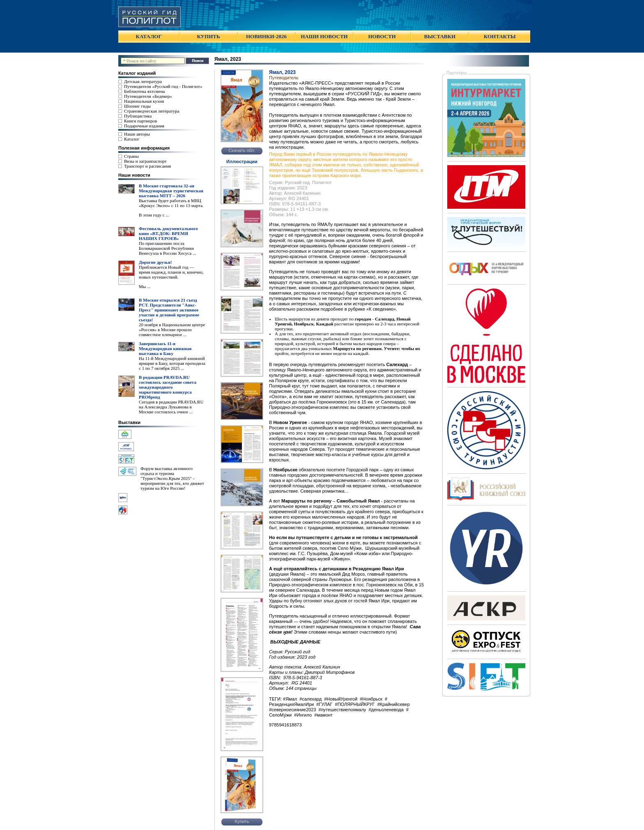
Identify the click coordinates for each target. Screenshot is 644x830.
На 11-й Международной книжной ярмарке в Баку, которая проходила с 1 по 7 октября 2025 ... (172, 363)
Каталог (132, 139)
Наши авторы (137, 134)
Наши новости (134, 175)
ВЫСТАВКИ (440, 36)
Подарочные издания (144, 126)
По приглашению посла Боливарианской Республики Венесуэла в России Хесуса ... (167, 248)
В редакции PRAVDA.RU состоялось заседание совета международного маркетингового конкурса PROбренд (168, 387)
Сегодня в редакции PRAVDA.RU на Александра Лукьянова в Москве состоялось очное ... (171, 407)
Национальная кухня (144, 101)
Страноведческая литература (152, 111)
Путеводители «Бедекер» (148, 96)
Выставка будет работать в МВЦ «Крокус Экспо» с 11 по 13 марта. (171, 203)
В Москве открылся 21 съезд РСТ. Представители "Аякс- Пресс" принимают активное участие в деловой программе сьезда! (169, 310)
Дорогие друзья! (155, 262)
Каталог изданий (137, 73)
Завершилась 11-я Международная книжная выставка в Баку (165, 348)
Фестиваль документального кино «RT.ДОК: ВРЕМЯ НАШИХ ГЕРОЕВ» (168, 233)
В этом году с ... (154, 215)
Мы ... (145, 286)
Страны (131, 156)
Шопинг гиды (137, 106)
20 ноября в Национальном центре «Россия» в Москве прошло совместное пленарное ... (172, 330)
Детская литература (143, 81)
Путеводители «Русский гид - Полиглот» (163, 86)
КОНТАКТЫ (500, 36)
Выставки (129, 422)
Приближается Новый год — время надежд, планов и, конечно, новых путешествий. (171, 272)
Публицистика (138, 116)
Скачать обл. (242, 150)
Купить (242, 821)
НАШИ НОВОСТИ (324, 36)
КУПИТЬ (208, 36)
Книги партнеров (140, 121)
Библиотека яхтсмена (144, 91)
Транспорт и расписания (147, 166)
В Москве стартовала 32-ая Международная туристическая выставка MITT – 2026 (171, 191)
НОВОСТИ (382, 36)
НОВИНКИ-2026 (266, 36)
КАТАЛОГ (149, 36)
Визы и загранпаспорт (145, 161)
